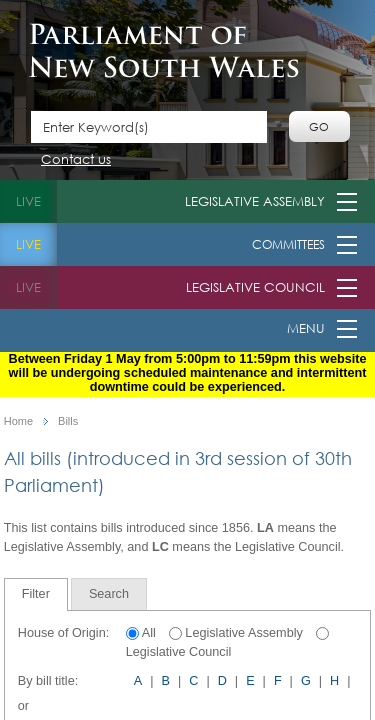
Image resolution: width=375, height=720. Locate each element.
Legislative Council (255, 287)
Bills (68, 421)
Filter (36, 594)
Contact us (76, 160)
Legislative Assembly (255, 201)
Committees (288, 244)
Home (18, 421)
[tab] (36, 594)
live (28, 201)
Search (109, 594)
